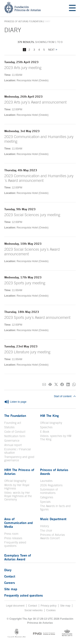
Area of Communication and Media (18, 523)
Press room (11, 534)
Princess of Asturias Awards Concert (52, 536)
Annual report (13, 445)
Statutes (9, 427)
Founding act (13, 423)
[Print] (50, 385)
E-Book (45, 432)
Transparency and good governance (19, 459)
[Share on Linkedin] (68, 385)
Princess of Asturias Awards (54, 472)
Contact (10, 576)
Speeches (46, 427)
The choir (46, 531)
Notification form (15, 436)
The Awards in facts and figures (55, 508)
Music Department (53, 519)
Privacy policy (49, 606)
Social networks (33, 610)
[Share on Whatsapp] (74, 385)
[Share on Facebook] (62, 385)
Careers (10, 583)
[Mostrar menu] (72, 8)
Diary (8, 570)
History (44, 526)
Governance (12, 441)
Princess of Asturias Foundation (23, 22)
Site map (11, 589)
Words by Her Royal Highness (17, 487)
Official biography (51, 423)
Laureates (46, 481)
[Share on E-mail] (44, 385)
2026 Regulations (51, 485)
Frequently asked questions (15, 544)
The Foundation (15, 416)
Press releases (13, 538)
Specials (45, 502)
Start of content (65, 396)
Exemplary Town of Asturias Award (18, 557)
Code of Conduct (15, 432)
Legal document (15, 606)
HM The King (49, 416)
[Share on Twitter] (56, 385)
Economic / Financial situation (17, 451)
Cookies (51, 610)
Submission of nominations (49, 491)
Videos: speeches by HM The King (56, 438)
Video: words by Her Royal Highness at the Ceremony (18, 496)
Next (51, 50)
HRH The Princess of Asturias (19, 472)
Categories (47, 497)
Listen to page (15, 402)
